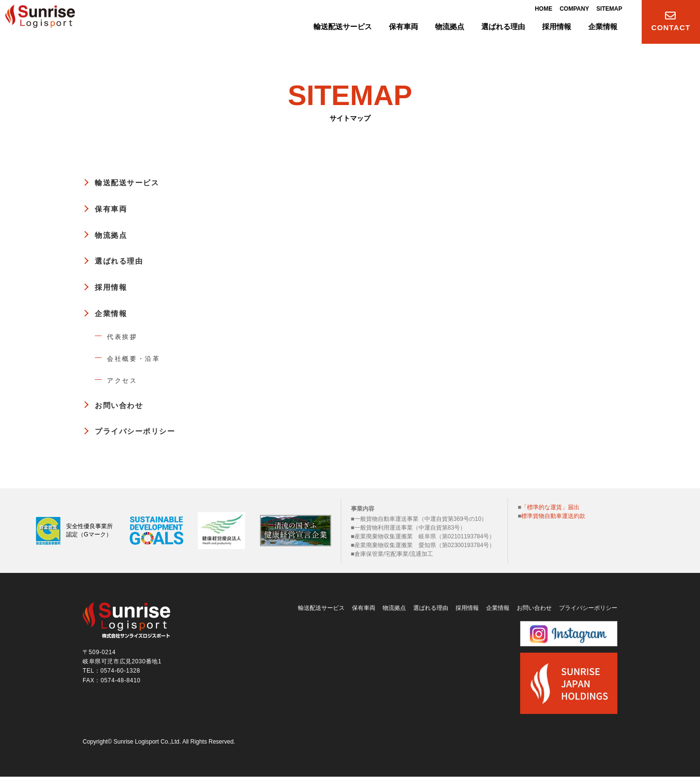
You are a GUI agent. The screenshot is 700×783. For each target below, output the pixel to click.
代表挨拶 (126, 336)
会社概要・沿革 (140, 358)
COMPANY (574, 11)
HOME (543, 11)
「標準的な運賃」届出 (550, 507)
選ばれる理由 (124, 261)
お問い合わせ (124, 405)
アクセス (126, 380)
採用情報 (114, 287)
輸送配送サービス (133, 182)
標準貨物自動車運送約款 (553, 516)
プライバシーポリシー (143, 431)
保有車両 (114, 209)
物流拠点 (114, 235)
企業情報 (114, 313)
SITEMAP (609, 11)
